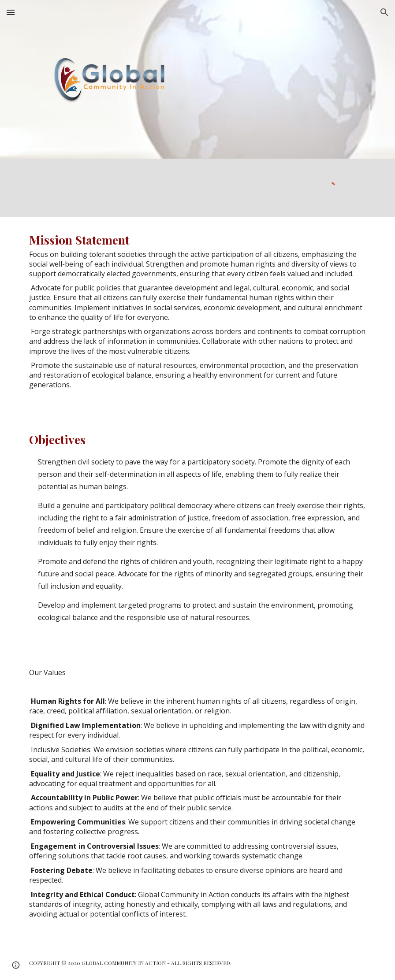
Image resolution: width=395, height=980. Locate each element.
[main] (197, 317)
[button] (11, 12)
